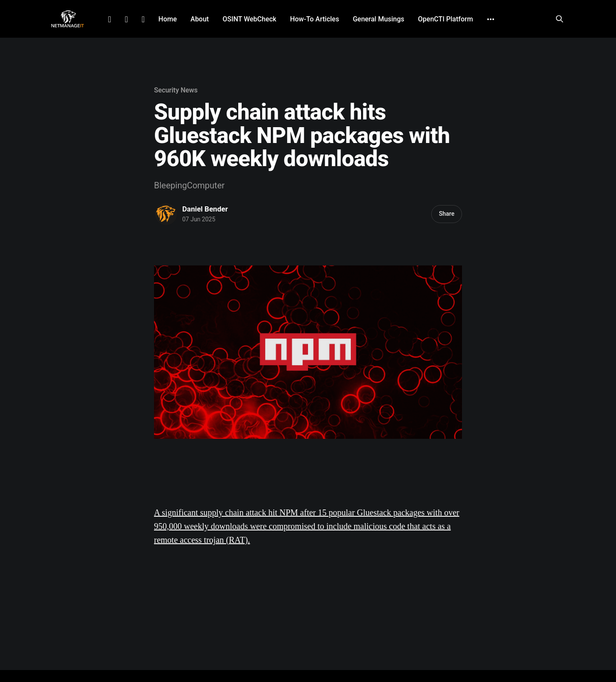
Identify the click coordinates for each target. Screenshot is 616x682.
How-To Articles (315, 19)
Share (447, 214)
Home (167, 19)
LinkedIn (109, 19)
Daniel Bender (205, 209)
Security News (176, 90)
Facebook (126, 19)
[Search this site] (560, 19)
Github (143, 19)
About (200, 19)
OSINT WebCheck (249, 19)
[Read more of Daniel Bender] (166, 214)
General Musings (379, 19)
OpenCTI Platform (446, 19)
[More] (491, 19)
